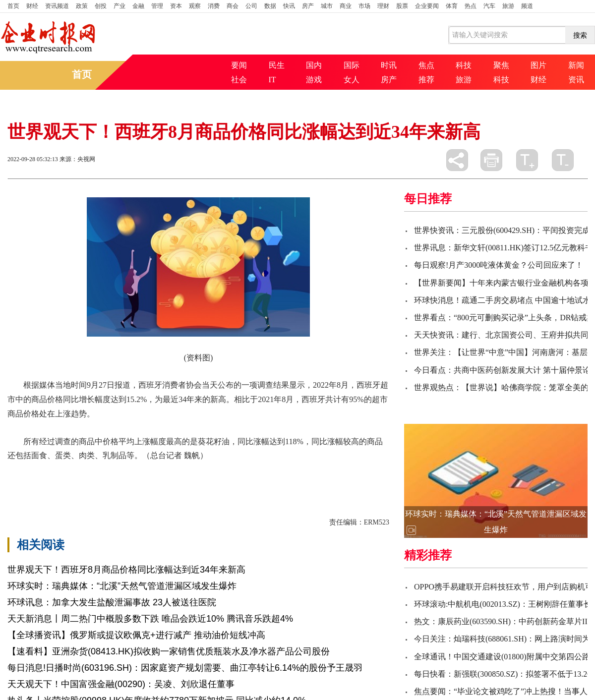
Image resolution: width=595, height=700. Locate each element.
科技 (464, 65)
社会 (239, 80)
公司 (251, 6)
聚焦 (501, 65)
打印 (491, 160)
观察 (195, 6)
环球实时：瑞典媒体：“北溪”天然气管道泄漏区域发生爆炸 (122, 586)
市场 (364, 6)
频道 (527, 6)
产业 (119, 6)
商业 (346, 6)
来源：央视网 (77, 159)
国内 (314, 65)
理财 (383, 6)
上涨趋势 (158, 473)
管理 (157, 6)
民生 (277, 65)
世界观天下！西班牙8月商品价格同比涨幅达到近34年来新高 (126, 570)
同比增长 (91, 473)
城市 (327, 6)
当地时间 (124, 473)
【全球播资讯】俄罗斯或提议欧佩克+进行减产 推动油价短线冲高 (136, 635)
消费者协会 (196, 473)
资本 (176, 6)
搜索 (580, 35)
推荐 (426, 80)
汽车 (489, 6)
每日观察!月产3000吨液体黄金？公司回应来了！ (499, 265)
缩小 (563, 160)
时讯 (389, 65)
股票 (402, 6)
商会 (233, 6)
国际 (352, 65)
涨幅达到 (57, 473)
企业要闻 (427, 6)
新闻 (576, 65)
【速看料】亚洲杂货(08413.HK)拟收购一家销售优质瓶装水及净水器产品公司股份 (169, 651)
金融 (138, 6)
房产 (308, 6)
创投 (101, 6)
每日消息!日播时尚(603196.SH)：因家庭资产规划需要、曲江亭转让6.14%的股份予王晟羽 (185, 668)
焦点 (426, 65)
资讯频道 (57, 6)
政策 (82, 6)
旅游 (508, 6)
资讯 (576, 80)
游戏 (314, 80)
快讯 (289, 6)
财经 (32, 6)
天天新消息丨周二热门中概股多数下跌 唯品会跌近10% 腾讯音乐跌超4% (150, 619)
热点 (471, 6)
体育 (452, 6)
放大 (527, 160)
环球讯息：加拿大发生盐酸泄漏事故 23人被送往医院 (112, 602)
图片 (538, 65)
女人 (352, 80)
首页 (13, 6)
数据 (270, 6)
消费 (214, 6)
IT (272, 80)
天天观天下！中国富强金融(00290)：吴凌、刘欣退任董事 (121, 684)
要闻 (239, 65)
